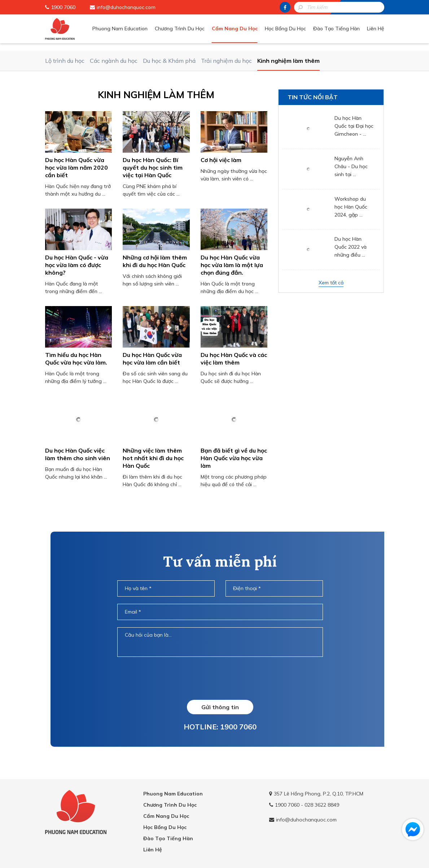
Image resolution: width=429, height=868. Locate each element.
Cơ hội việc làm (221, 160)
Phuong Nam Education (120, 29)
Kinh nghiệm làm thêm (288, 61)
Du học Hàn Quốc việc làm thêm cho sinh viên (78, 454)
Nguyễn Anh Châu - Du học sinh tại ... (351, 166)
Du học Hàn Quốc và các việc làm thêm (234, 359)
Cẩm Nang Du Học (235, 29)
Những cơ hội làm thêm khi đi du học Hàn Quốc (155, 261)
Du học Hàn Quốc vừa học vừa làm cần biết (152, 359)
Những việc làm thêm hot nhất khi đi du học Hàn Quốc (153, 458)
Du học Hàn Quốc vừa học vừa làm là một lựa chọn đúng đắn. (232, 265)
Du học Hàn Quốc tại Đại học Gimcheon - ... (354, 126)
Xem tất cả (331, 283)
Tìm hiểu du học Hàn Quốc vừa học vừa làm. (76, 359)
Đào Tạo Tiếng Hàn (336, 29)
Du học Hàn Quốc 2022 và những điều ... (351, 247)
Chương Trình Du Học (180, 29)
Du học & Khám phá (169, 61)
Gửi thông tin (220, 707)
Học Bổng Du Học (285, 29)
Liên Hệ (376, 29)
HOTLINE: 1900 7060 (220, 727)
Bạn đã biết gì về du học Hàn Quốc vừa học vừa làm (234, 458)
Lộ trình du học (65, 61)
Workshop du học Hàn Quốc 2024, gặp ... (351, 207)
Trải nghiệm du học (226, 61)
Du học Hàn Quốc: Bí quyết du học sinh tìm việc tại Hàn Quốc (153, 167)
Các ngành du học (114, 61)
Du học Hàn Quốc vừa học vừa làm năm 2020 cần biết (76, 167)
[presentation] (220, 678)
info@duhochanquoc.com (126, 7)
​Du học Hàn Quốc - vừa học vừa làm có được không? (77, 265)
